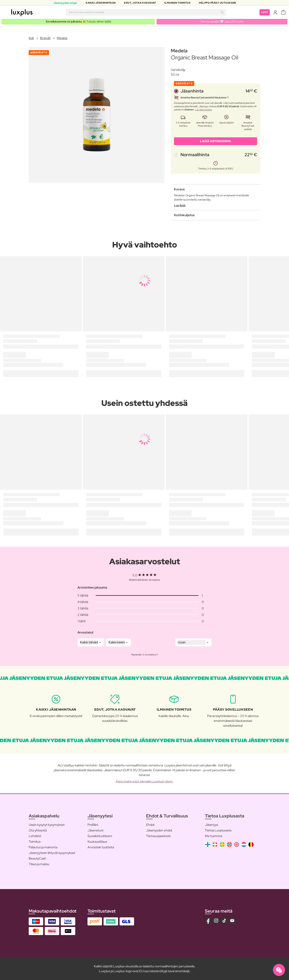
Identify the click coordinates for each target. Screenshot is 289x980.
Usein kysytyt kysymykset (47, 825)
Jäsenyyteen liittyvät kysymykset (52, 853)
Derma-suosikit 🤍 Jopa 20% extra (222, 21)
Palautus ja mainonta (43, 847)
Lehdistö (35, 836)
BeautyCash (37, 858)
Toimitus (35, 842)
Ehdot (150, 825)
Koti (31, 38)
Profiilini (93, 825)
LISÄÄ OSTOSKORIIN (216, 141)
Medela (62, 38)
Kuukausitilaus (97, 842)
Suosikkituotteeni (100, 836)
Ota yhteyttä (38, 830)
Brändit (45, 38)
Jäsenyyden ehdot (159, 830)
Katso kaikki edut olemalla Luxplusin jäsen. (145, 781)
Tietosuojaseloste (158, 836)
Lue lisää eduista (203, 110)
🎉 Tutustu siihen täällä (78, 21)
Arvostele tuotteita (101, 847)
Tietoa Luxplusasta (218, 830)
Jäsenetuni (95, 830)
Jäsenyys (212, 825)
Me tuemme (214, 836)
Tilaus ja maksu (39, 864)
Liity (265, 12)
